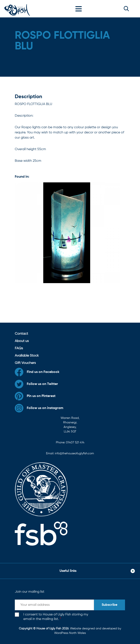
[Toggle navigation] (80, 9)
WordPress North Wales (70, 633)
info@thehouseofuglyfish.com (74, 453)
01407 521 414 (75, 443)
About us (22, 341)
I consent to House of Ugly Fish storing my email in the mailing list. (56, 617)
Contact (21, 334)
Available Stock (27, 356)
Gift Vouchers (25, 363)
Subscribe (109, 605)
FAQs (19, 348)
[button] (126, 9)
